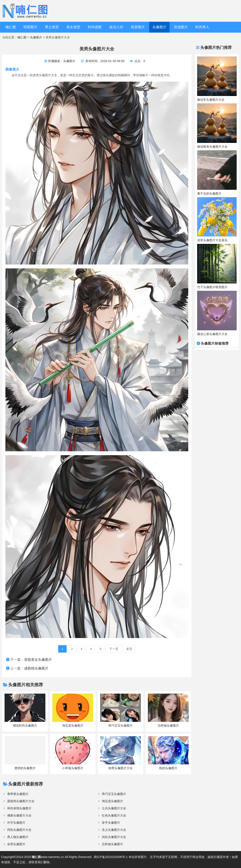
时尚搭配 (95, 27)
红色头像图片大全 (114, 815)
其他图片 (181, 27)
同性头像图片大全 (19, 830)
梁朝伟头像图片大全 (21, 801)
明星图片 (30, 27)
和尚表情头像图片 (19, 808)
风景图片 (138, 27)
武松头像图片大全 (114, 837)
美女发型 (73, 27)
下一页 (114, 649)
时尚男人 (202, 27)
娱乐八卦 (116, 27)
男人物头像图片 (18, 837)
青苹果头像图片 (18, 794)
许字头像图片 (16, 823)
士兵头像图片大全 (114, 808)
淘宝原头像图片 (112, 801)
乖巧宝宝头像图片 (114, 794)
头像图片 (159, 27)
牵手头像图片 (111, 823)
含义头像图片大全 (114, 830)
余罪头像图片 (16, 844)
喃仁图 (11, 27)
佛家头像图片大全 (19, 815)
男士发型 (52, 27)
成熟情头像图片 (36, 668)
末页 (129, 649)
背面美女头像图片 (38, 660)
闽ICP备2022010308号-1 (111, 857)
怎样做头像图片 (112, 844)
